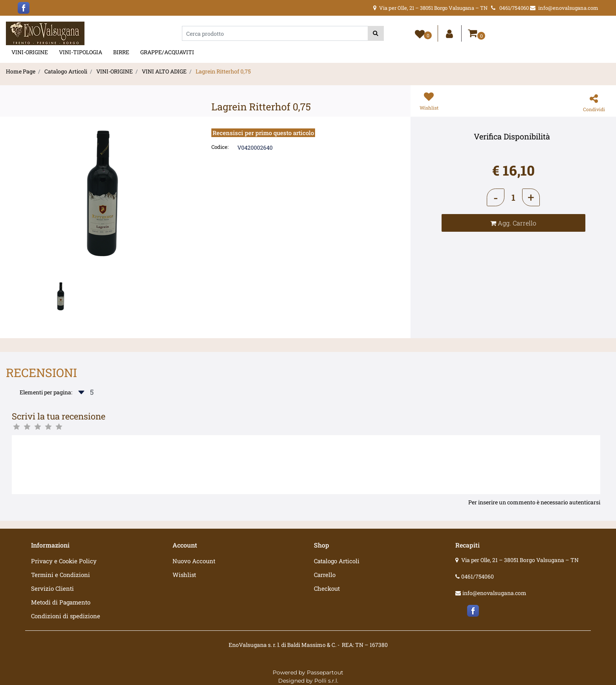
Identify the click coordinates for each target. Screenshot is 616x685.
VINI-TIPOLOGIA (81, 52)
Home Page (21, 71)
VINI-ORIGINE (30, 52)
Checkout (327, 588)
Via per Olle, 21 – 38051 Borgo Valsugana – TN (520, 560)
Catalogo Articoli (66, 71)
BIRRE (121, 52)
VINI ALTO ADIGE (164, 71)
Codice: (220, 147)
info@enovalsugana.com (494, 593)
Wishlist (184, 575)
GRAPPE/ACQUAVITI (167, 52)
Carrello (325, 575)
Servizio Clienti (52, 588)
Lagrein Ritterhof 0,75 (223, 71)
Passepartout (325, 672)
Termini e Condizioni (60, 575)
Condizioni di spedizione (66, 616)
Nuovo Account (194, 561)
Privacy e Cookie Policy (64, 561)
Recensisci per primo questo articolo (263, 133)
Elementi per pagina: (46, 392)
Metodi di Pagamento (61, 602)
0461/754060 (478, 576)
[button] (376, 33)
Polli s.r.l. (326, 681)
